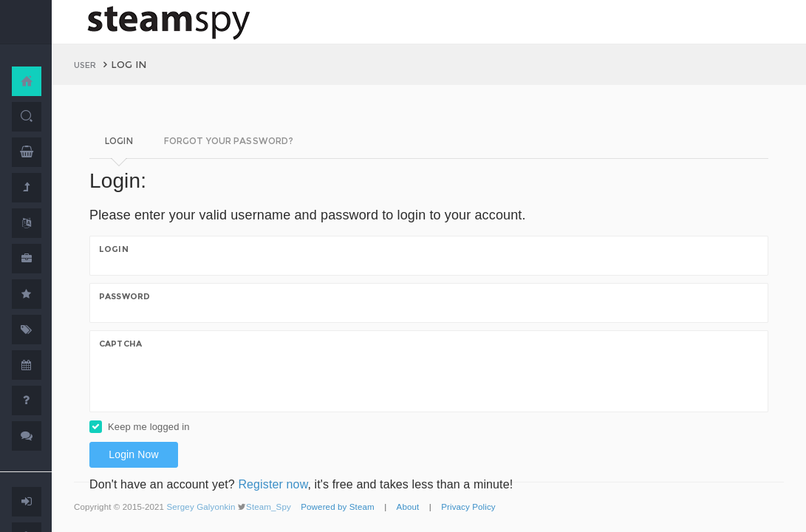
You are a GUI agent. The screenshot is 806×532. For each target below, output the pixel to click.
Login (114, 249)
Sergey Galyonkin (201, 507)
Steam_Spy (269, 507)
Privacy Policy (468, 507)
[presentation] (211, 380)
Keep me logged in (149, 427)
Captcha (120, 344)
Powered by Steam (338, 507)
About (408, 507)
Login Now (133, 454)
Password (124, 296)
